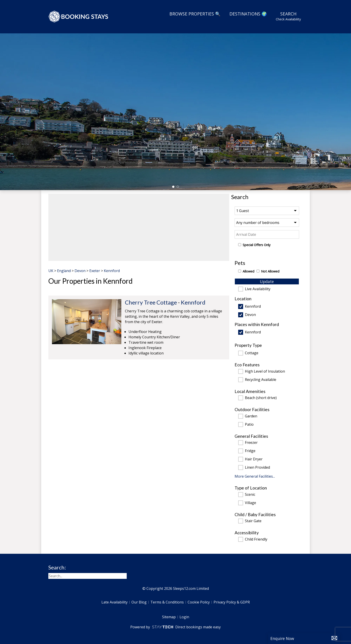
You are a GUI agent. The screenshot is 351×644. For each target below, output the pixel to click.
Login (184, 617)
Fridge (250, 451)
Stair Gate (253, 521)
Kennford (253, 307)
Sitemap (169, 617)
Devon (250, 315)
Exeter (95, 271)
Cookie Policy (199, 602)
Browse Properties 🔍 (195, 14)
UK (51, 271)
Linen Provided (257, 468)
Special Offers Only (257, 245)
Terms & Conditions (167, 602)
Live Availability (258, 289)
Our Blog (139, 602)
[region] (139, 227)
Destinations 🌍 (248, 14)
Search (288, 16)
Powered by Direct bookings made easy (175, 627)
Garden (251, 416)
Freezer (251, 443)
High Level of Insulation (265, 371)
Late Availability (115, 602)
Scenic (250, 495)
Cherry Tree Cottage (151, 302)
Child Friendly (256, 539)
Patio (249, 425)
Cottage (252, 353)
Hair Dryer (254, 459)
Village (250, 503)
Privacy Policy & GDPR (232, 602)
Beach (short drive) (261, 398)
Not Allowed (270, 271)
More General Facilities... (255, 476)
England (64, 271)
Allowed (248, 271)
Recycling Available (261, 380)
